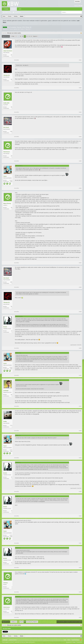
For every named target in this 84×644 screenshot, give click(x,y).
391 (12, 79)
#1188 (80, 287)
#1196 (80, 516)
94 (12, 331)
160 (12, 156)
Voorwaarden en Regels (71, 642)
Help (65, 640)
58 (21, 36)
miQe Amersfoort (8, 51)
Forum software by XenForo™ (14, 642)
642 (12, 55)
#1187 (80, 263)
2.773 (11, 426)
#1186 (80, 188)
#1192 (80, 406)
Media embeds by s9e (30, 642)
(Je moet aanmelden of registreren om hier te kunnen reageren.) (69, 622)
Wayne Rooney (7, 203)
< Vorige (13, 36)
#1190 (80, 348)
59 (23, 36)
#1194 (80, 458)
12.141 (11, 180)
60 (25, 36)
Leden (20, 9)
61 (27, 36)
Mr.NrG (5, 327)
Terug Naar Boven (75, 640)
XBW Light (5, 640)
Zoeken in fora (8, 12)
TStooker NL (7, 75)
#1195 (80, 491)
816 (12, 395)
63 (31, 36)
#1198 (80, 568)
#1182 (80, 88)
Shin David (6, 127)
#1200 (80, 617)
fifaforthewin (7, 152)
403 (12, 208)
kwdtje (5, 421)
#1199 (80, 592)
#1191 (80, 375)
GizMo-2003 (6, 103)
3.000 (11, 131)
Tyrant (22, 29)
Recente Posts (18, 12)
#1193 (80, 431)
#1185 (80, 161)
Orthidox (6, 583)
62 (29, 36)
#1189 (80, 312)
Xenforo (15, 640)
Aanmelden (77, 1)
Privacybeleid (79, 642)
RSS (81, 640)
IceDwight (6, 391)
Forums (13, 9)
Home (69, 640)
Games (11, 29)
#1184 (80, 137)
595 (12, 107)
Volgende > (35, 36)
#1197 (80, 543)
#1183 (80, 112)
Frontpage (6, 9)
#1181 (80, 60)
